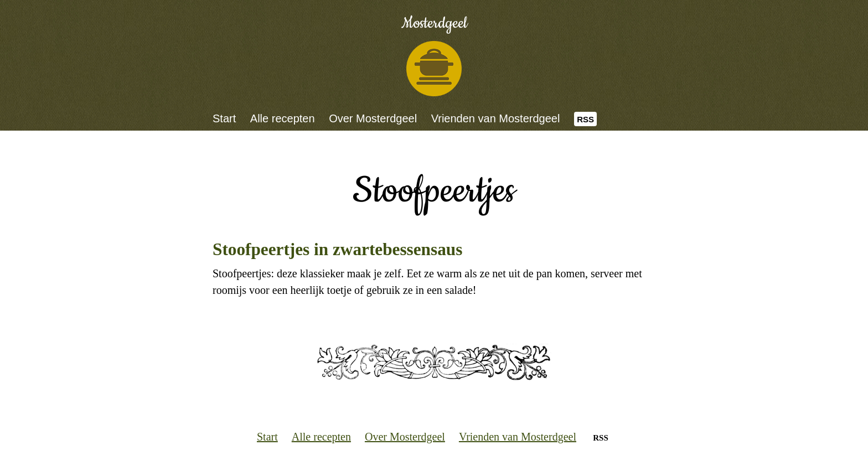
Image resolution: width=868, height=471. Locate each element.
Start (224, 118)
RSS (585, 119)
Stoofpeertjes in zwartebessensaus (337, 249)
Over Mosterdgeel (373, 118)
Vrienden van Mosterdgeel (496, 118)
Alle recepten (283, 118)
